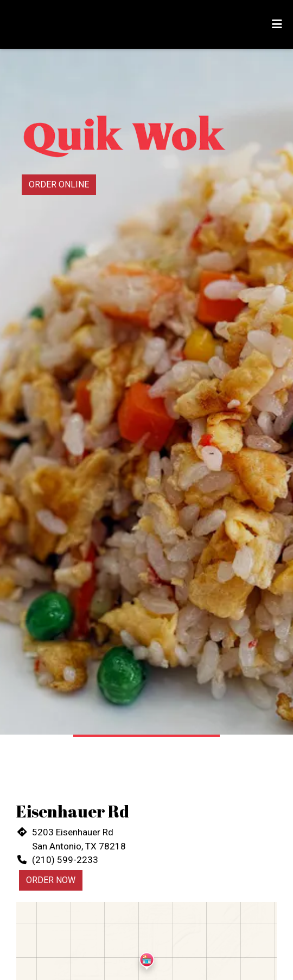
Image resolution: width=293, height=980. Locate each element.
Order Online (59, 184)
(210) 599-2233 (65, 860)
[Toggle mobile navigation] (277, 24)
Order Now (51, 880)
